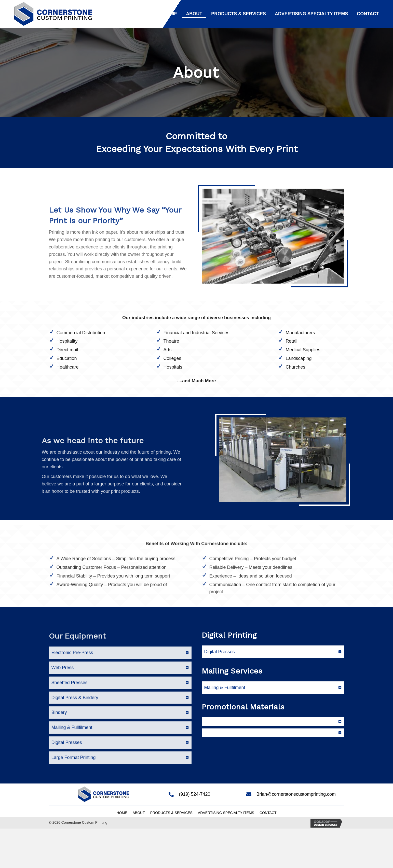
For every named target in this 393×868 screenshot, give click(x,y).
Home (122, 813)
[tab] (120, 716)
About (139, 813)
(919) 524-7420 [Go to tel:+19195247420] (194, 794)
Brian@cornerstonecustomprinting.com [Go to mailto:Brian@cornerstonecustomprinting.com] (296, 794)
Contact (268, 813)
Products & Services (171, 813)
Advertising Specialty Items (226, 813)
